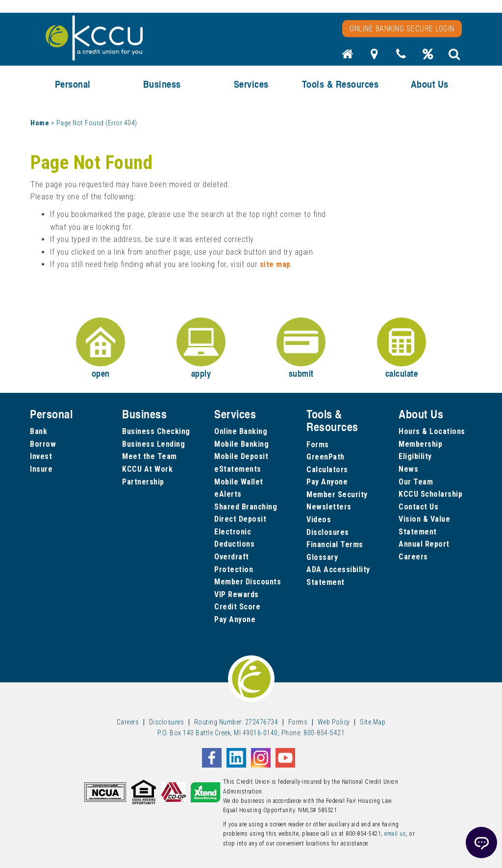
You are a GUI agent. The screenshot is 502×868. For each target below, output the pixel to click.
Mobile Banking (241, 444)
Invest (41, 456)
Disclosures (328, 532)
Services (251, 84)
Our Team (416, 482)
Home (40, 123)
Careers (413, 557)
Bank (38, 431)
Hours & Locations (432, 431)
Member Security (337, 494)
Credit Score (237, 607)
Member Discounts (248, 582)
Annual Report (424, 544)
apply (201, 349)
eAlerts (228, 494)
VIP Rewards (237, 594)
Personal (73, 84)
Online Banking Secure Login (402, 29)
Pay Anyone (235, 619)
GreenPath (326, 457)
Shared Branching (246, 507)
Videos (319, 519)
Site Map (373, 722)
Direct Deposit (240, 519)
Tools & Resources (340, 84)
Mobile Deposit (241, 456)
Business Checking (156, 431)
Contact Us (418, 507)
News (408, 469)
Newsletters (329, 507)
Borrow (43, 444)
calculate (402, 349)
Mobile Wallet (239, 482)
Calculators (327, 470)
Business (162, 84)
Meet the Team (150, 456)
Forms (318, 445)
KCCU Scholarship (430, 494)
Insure (41, 469)
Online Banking (241, 431)
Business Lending (153, 444)
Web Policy (334, 722)
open (100, 349)
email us (395, 834)
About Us (430, 84)
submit (301, 349)
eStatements (238, 469)
